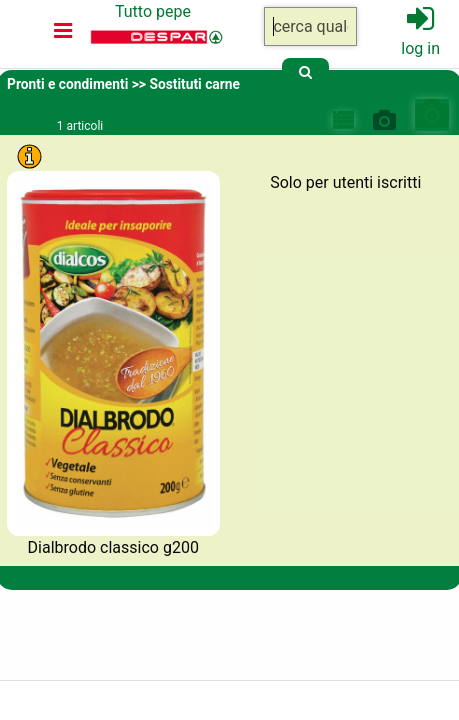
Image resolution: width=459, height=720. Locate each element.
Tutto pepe (153, 11)
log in (420, 48)
